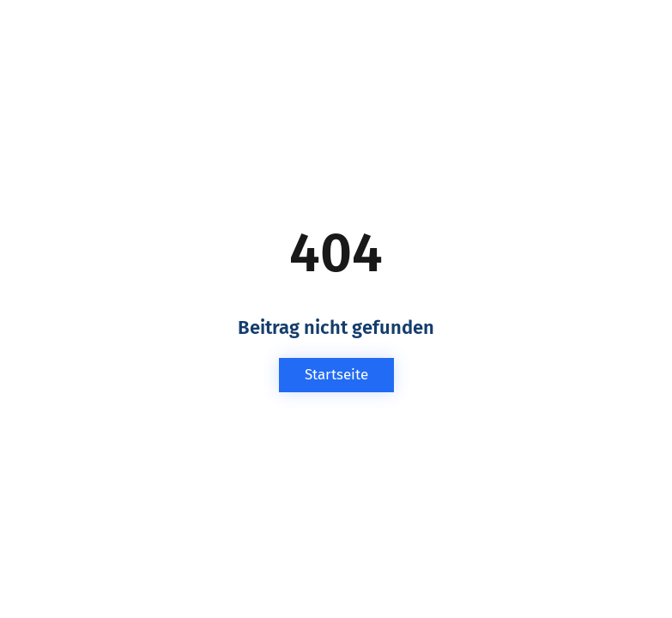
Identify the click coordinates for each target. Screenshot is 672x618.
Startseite (336, 375)
